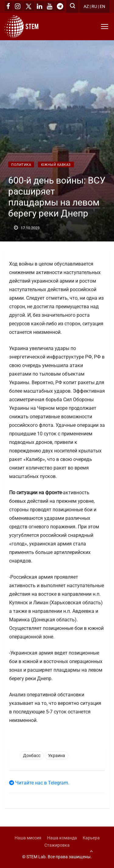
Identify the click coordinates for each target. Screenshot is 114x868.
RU (94, 6)
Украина (57, 755)
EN (102, 6)
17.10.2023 (27, 228)
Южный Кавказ (56, 165)
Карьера (91, 838)
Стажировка (57, 845)
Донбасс (32, 755)
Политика (21, 165)
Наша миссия (28, 838)
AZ (86, 6)
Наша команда (62, 838)
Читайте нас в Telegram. (39, 783)
